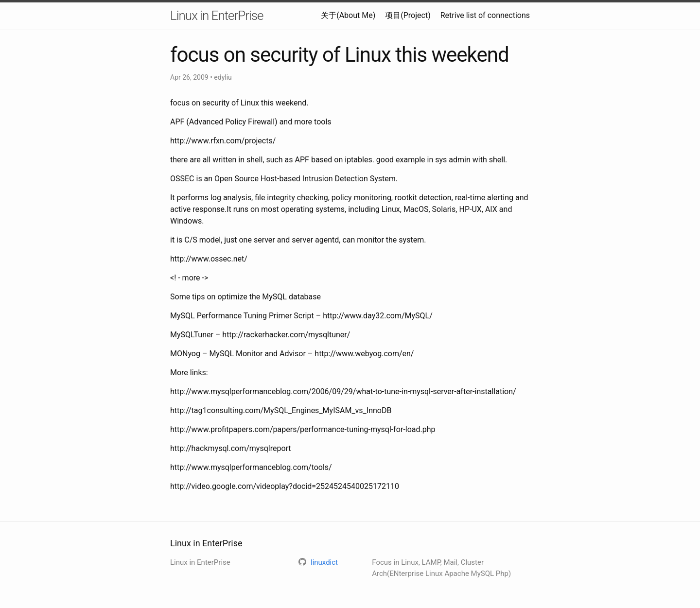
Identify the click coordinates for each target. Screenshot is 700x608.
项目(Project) (408, 15)
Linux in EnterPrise (217, 16)
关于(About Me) (348, 15)
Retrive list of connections (485, 15)
